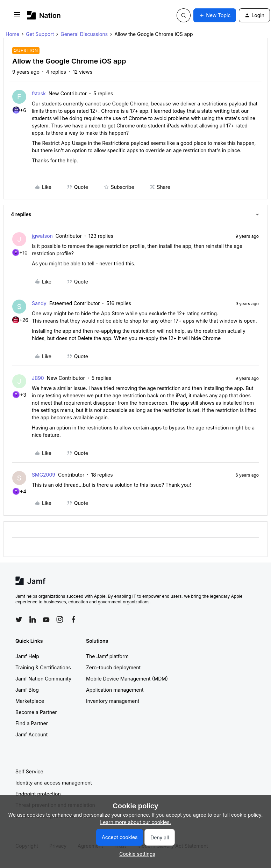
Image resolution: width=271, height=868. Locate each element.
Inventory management (113, 701)
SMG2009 (44, 475)
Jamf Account (31, 734)
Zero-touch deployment (113, 667)
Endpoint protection (38, 794)
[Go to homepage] (44, 15)
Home (12, 34)
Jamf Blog (27, 690)
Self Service (29, 771)
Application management (115, 690)
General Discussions (84, 34)
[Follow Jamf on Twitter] (19, 620)
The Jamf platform (107, 656)
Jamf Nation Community (43, 679)
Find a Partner (32, 723)
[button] (17, 17)
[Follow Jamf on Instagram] (60, 619)
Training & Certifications (43, 667)
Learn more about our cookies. (135, 822)
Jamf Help (27, 656)
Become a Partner (36, 712)
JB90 (38, 378)
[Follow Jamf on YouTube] (46, 619)
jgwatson (42, 236)
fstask (39, 93)
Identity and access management (54, 783)
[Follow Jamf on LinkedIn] (33, 619)
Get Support (40, 34)
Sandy (39, 303)
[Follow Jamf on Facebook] (73, 619)
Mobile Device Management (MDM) (127, 679)
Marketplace (30, 701)
